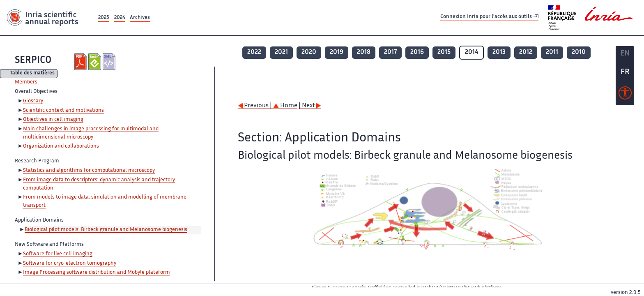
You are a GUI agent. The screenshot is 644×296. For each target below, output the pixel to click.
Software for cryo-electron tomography (70, 264)
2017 (390, 52)
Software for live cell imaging (58, 254)
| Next (310, 106)
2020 (309, 52)
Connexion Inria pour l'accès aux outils (489, 17)
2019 (337, 52)
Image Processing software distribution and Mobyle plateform (97, 273)
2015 (444, 52)
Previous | (255, 106)
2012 (526, 52)
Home (285, 106)
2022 (254, 52)
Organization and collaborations (61, 146)
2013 (499, 52)
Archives (140, 18)
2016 (417, 52)
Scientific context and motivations (63, 111)
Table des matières (32, 74)
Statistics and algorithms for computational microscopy (89, 171)
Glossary (33, 101)
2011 (552, 52)
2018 (364, 52)
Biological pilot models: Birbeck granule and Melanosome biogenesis (106, 230)
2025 (104, 18)
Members (26, 82)
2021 (281, 52)
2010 (579, 52)
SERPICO (33, 61)
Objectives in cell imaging (53, 120)
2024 (120, 18)
